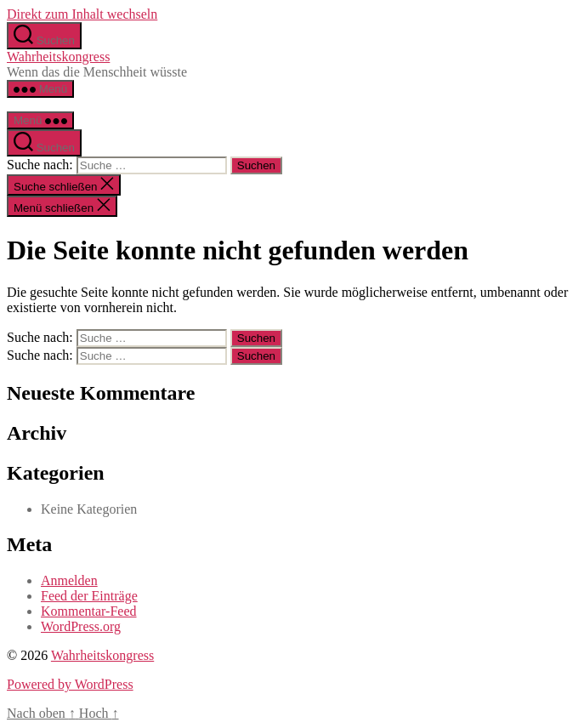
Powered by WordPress (70, 684)
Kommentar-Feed (89, 611)
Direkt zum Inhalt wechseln (82, 14)
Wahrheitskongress (58, 57)
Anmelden (69, 580)
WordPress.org (81, 626)
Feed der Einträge (89, 596)
